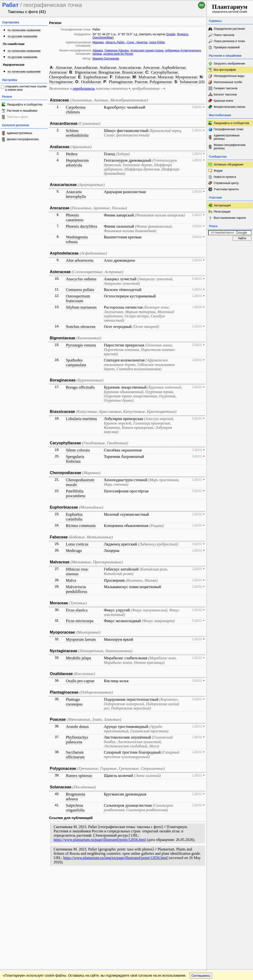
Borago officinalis (80, 387)
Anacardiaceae (86, 67)
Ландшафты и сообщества (25, 105)
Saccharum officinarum (75, 755)
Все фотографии (225, 70)
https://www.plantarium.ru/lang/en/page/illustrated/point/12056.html (115, 858)
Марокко (98, 42)
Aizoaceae (64, 67)
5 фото (197, 107)
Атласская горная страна (147, 50)
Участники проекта (226, 189)
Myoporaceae (186, 77)
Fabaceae (122, 77)
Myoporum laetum (81, 639)
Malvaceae (147, 77)
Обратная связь (36, 878)
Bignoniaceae (86, 72)
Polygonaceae (161, 82)
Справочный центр (226, 183)
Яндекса (183, 34)
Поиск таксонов (224, 35)
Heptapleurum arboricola (77, 163)
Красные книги (223, 101)
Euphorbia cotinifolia (74, 517)
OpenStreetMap (103, 38)
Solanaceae (189, 82)
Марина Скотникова (106, 59)
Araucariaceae (130, 67)
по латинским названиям (24, 30)
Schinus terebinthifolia (77, 133)
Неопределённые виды (229, 76)
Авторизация (222, 205)
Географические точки (228, 129)
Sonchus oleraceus (81, 327)
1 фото (197, 153)
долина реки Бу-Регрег (118, 54)
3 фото (197, 236)
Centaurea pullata (80, 290)
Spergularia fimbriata (75, 459)
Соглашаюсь (201, 888)
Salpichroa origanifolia (75, 808)
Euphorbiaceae (95, 77)
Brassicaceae (132, 72)
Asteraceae (58, 72)
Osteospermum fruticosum (78, 298)
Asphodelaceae (174, 67)
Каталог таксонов (225, 95)
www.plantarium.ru (230, 878)
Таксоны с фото (17, 117)
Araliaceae (108, 67)
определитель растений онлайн (230, 8)
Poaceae (141, 82)
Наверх (199, 878)
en (202, 5)
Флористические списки (229, 107)
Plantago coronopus (74, 702)
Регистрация (222, 212)
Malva (71, 580)
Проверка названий (227, 47)
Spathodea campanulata (76, 362)
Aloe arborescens (80, 260)
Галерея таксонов (225, 88)
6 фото (197, 278)
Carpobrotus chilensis (76, 110)
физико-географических (23, 139)
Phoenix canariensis (75, 217)
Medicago (74, 551)
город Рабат (157, 42)
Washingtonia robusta (77, 239)
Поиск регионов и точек (229, 41)
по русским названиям (22, 36)
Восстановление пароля (230, 218)
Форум (218, 171)
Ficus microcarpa (80, 621)
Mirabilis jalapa (78, 658)
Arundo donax (77, 727)
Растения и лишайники (22, 111)
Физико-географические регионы (230, 147)
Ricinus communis (81, 526)
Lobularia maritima (81, 419)
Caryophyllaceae (164, 72)
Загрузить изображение (229, 64)
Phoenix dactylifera (81, 226)
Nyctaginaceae (61, 82)
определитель (84, 88)
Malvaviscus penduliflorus (76, 589)
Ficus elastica (77, 610)
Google (171, 34)
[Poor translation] (17, 913)
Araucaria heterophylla (76, 194)
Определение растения (229, 29)
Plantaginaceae (121, 82)
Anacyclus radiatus (81, 279)
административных (20, 133)
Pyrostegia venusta (81, 345)
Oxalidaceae (91, 82)
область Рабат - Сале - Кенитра (126, 42)
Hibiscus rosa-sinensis (77, 572)
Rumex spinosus (79, 776)
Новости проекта (225, 177)
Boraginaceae (109, 72)
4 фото (197, 226)
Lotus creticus (77, 544)
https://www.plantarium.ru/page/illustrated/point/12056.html (100, 840)
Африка (98, 50)
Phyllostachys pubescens (77, 740)
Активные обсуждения (228, 165)
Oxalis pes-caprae (80, 681)
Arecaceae (151, 67)
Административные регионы (227, 137)
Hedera (71, 154)
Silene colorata (78, 450)
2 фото (197, 130)
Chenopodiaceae (62, 77)
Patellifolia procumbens (76, 493)
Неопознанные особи (228, 82)
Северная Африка (116, 50)
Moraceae (166, 77)
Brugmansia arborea (75, 797)
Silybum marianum (81, 307)
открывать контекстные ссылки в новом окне (26, 88)
